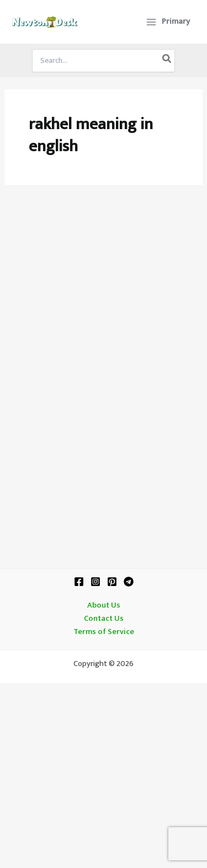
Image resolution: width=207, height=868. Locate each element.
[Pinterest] (112, 582)
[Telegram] (129, 582)
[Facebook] (79, 582)
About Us (104, 605)
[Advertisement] (104, 310)
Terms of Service (104, 632)
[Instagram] (95, 582)
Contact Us (104, 619)
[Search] (167, 61)
